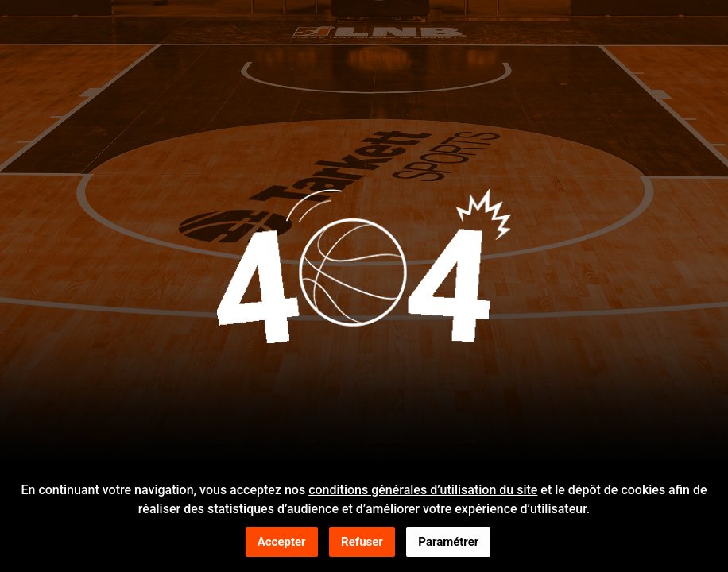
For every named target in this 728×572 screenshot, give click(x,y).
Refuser (362, 543)
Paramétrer (448, 543)
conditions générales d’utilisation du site (423, 491)
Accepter (282, 543)
